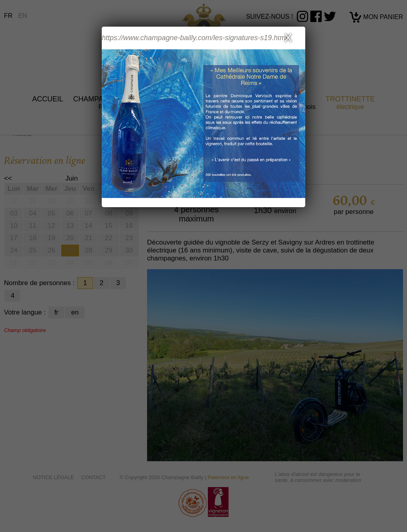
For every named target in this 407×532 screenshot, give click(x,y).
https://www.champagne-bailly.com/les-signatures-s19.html (195, 38)
